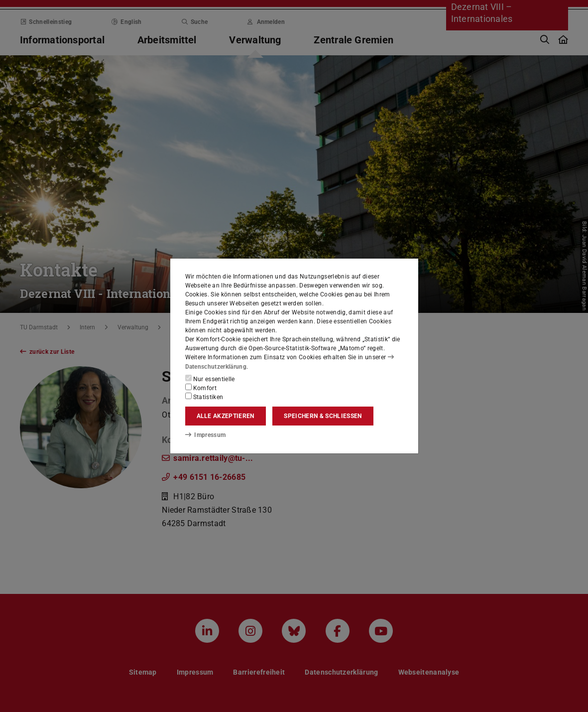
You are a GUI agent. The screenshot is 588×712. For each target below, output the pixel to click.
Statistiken (204, 397)
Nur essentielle (210, 379)
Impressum (205, 435)
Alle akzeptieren (226, 416)
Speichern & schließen (323, 416)
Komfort (201, 388)
